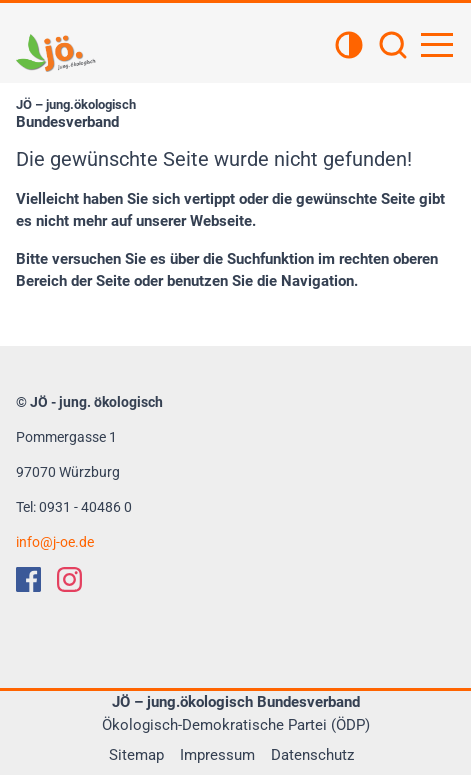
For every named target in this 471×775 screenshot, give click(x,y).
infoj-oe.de (55, 542)
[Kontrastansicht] (349, 47)
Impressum (217, 755)
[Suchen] (393, 47)
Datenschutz (312, 755)
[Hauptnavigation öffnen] (437, 45)
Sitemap (136, 755)
